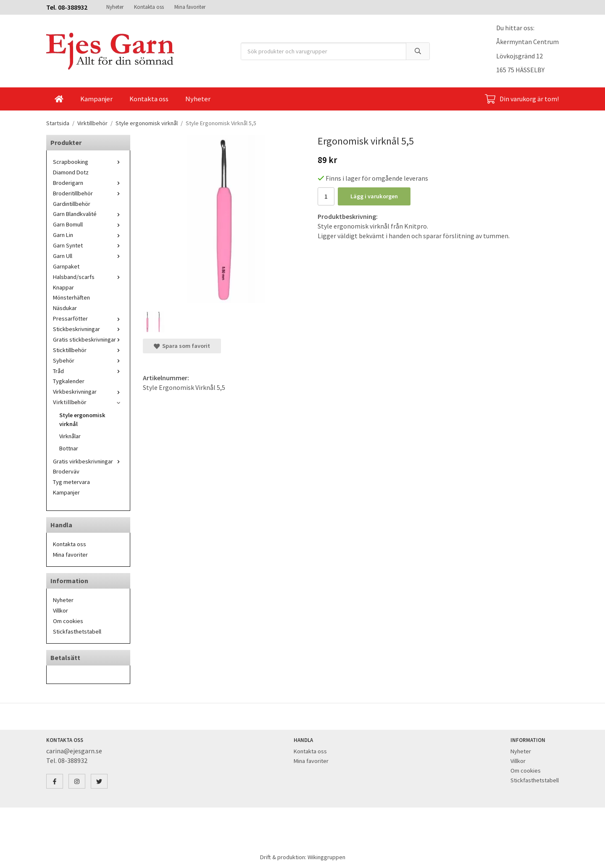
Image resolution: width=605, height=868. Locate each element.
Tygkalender (69, 381)
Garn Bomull (88, 224)
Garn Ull (88, 256)
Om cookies (68, 621)
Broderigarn (88, 183)
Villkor (60, 610)
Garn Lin (88, 235)
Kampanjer (96, 99)
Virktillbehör (88, 402)
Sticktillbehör (88, 350)
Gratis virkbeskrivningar (88, 461)
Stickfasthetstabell (77, 631)
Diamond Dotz (71, 172)
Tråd (88, 371)
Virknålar (70, 436)
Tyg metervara (71, 482)
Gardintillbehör (72, 204)
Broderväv (66, 471)
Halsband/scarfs (88, 277)
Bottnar (69, 448)
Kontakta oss (149, 7)
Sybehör (88, 360)
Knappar (63, 287)
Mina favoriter (190, 7)
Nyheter (115, 7)
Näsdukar (65, 308)
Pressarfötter (88, 318)
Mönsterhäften (71, 297)
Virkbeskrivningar (88, 392)
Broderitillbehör (88, 193)
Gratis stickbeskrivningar (88, 339)
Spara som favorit (182, 346)
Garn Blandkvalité (88, 214)
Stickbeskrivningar (88, 329)
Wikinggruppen (326, 857)
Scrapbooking (88, 162)
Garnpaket (66, 266)
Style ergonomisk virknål (82, 420)
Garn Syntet (88, 245)
